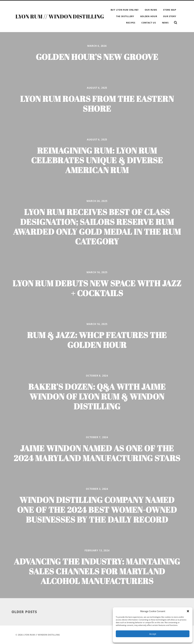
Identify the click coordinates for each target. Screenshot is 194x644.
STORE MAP (170, 10)
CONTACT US (149, 23)
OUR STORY (170, 16)
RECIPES (131, 23)
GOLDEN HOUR (149, 16)
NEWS (165, 23)
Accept (153, 634)
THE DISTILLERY (125, 16)
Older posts (24, 612)
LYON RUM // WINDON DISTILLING (60, 16)
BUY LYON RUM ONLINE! (125, 10)
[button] (188, 611)
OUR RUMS (151, 10)
